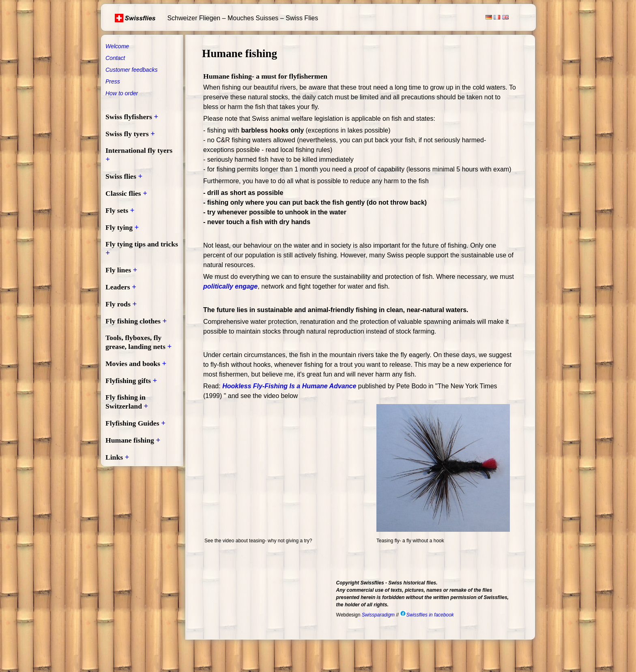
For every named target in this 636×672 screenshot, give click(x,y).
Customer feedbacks (131, 70)
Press (113, 81)
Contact (115, 58)
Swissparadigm (378, 615)
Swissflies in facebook (427, 615)
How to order (122, 93)
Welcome (117, 46)
